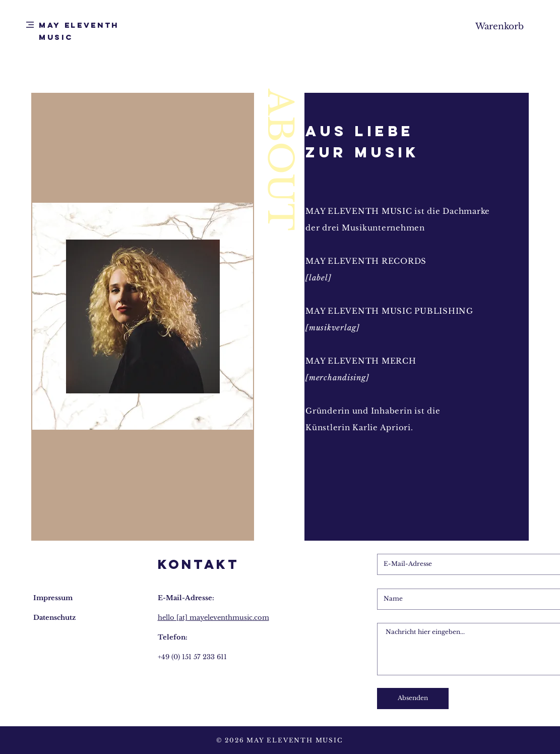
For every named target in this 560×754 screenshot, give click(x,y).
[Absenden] (413, 699)
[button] (30, 25)
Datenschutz (54, 618)
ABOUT (280, 160)
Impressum (53, 598)
